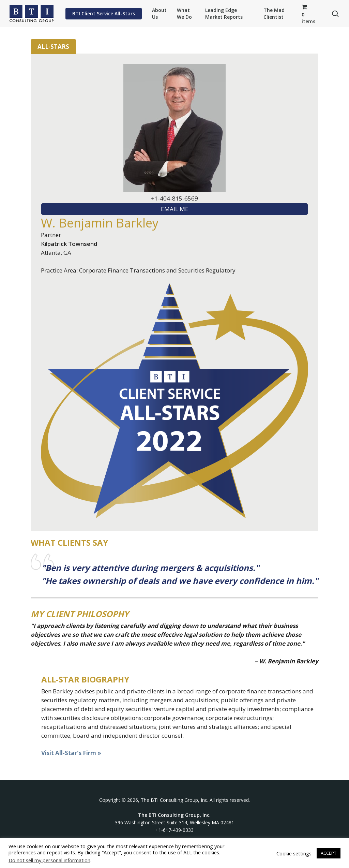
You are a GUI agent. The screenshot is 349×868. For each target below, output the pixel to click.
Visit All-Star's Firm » (71, 753)
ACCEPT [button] (329, 853)
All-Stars (53, 47)
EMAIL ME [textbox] (175, 209)
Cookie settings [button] (294, 853)
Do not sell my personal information (49, 860)
